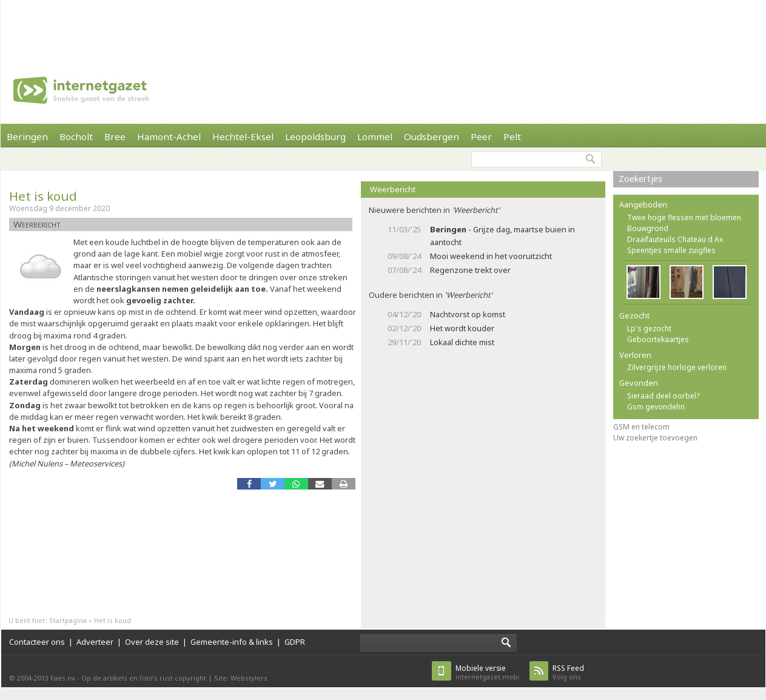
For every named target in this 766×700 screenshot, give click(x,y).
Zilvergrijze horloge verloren (677, 367)
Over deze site (152, 642)
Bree (115, 136)
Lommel (375, 136)
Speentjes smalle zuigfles (671, 250)
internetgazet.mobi (487, 672)
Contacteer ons (37, 642)
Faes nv (63, 678)
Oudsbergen (432, 136)
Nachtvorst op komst (468, 314)
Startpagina (68, 620)
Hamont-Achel (169, 136)
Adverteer (95, 642)
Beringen (27, 136)
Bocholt (76, 136)
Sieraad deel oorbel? (663, 396)
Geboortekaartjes (658, 339)
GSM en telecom (641, 427)
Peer (481, 136)
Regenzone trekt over (470, 270)
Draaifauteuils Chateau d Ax (675, 239)
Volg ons (568, 672)
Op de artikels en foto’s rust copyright (144, 678)
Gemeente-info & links (232, 642)
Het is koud (43, 196)
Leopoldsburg (315, 136)
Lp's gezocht (649, 328)
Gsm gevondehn (656, 407)
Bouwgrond (648, 228)
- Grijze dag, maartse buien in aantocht (502, 236)
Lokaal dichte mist (462, 342)
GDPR (295, 642)
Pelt (512, 136)
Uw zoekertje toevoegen (655, 438)
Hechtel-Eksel (243, 136)
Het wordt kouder (462, 328)
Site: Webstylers (241, 678)
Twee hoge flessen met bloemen (684, 217)
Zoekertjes (640, 179)
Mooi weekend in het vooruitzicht (491, 256)
